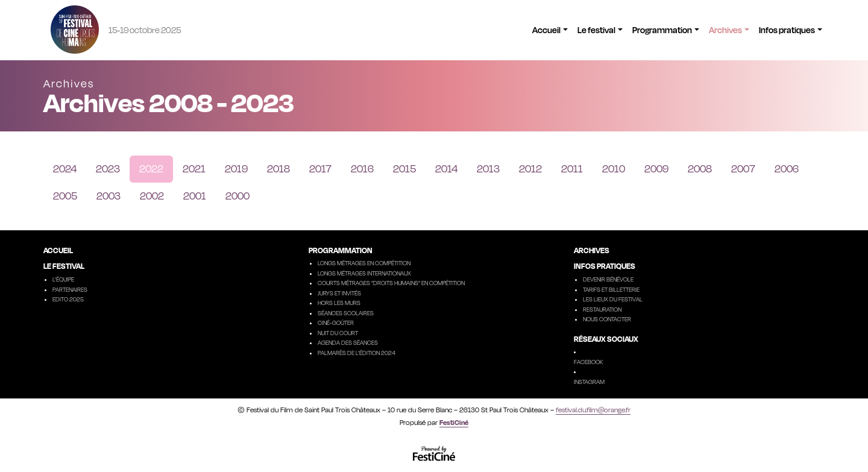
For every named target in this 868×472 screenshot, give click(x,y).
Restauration (602, 309)
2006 (787, 168)
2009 (656, 168)
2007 (743, 168)
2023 (108, 168)
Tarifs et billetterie (611, 289)
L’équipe (63, 279)
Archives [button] (725, 30)
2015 (404, 168)
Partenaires (70, 289)
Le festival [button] (596, 30)
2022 (151, 168)
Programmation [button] (662, 30)
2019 (236, 168)
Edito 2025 (68, 299)
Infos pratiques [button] (787, 30)
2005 (65, 196)
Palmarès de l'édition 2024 (357, 353)
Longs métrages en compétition (364, 263)
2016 (362, 168)
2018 (278, 168)
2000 (237, 196)
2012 (530, 168)
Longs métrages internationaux (364, 273)
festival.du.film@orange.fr (593, 410)
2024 (65, 168)
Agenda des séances (348, 342)
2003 (108, 196)
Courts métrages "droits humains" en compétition (391, 283)
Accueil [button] (546, 30)
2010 (614, 168)
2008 (700, 168)
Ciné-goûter (336, 323)
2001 (195, 196)
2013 (488, 168)
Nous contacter (607, 319)
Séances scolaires (346, 313)
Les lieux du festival (613, 299)
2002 (152, 196)
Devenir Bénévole (608, 279)
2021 (194, 168)
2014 (446, 168)
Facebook (589, 362)
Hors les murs (339, 303)
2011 (572, 168)
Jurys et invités (339, 293)
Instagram (589, 382)
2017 (320, 168)
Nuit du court (338, 333)
